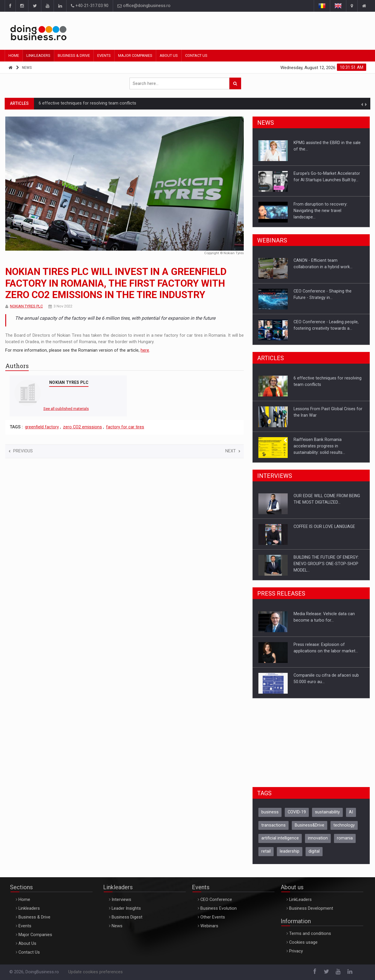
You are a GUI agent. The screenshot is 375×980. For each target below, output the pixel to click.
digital (314, 851)
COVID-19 (297, 812)
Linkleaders (38, 55)
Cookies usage (303, 942)
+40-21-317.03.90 (90, 6)
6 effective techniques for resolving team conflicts (87, 103)
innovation (318, 838)
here (145, 350)
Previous (21, 451)
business (270, 812)
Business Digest (127, 917)
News (27, 68)
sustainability (327, 812)
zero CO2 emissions (82, 427)
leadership (290, 851)
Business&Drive (310, 825)
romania (345, 838)
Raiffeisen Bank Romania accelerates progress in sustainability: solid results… (319, 446)
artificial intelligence (280, 838)
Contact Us (196, 55)
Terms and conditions (310, 934)
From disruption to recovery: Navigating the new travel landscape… (321, 211)
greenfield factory (42, 427)
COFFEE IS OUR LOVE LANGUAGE (324, 526)
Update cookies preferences (96, 972)
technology (344, 825)
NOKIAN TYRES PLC (26, 306)
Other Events (213, 917)
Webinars (209, 926)
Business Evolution (219, 908)
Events (104, 55)
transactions (273, 825)
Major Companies (135, 55)
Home (14, 55)
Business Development (311, 908)
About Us (169, 55)
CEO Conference (216, 900)
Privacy (296, 951)
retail (266, 851)
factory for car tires (125, 427)
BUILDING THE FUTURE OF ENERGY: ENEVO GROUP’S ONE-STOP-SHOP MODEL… (326, 564)
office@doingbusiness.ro (144, 6)
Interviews (121, 900)
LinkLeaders (300, 900)
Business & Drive (74, 55)
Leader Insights (126, 908)
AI (351, 812)
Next (233, 451)
